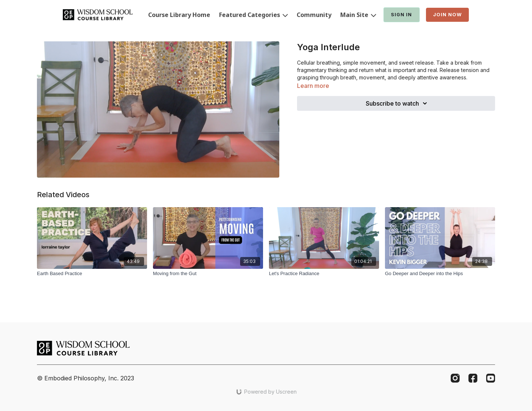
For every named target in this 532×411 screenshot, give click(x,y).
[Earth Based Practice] (92, 274)
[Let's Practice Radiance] (324, 274)
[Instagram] (455, 378)
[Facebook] (473, 378)
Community (314, 15)
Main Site (358, 15)
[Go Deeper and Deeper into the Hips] (440, 274)
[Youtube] (491, 378)
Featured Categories (253, 15)
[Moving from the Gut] (208, 274)
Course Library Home (179, 15)
